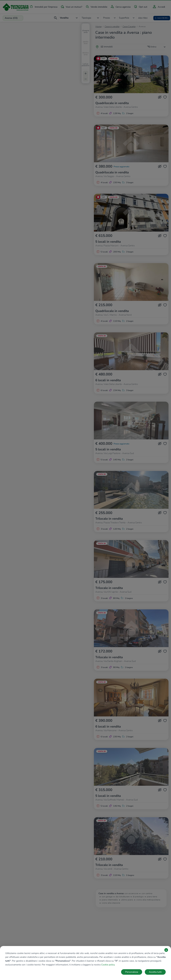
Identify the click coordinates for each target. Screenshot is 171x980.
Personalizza (132, 972)
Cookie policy (108, 965)
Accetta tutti (155, 972)
